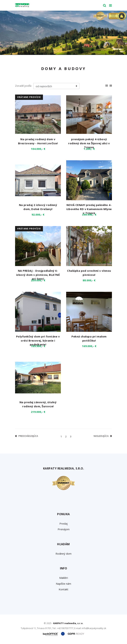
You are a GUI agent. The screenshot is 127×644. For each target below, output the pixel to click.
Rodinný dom (63, 554)
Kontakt (63, 589)
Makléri (64, 578)
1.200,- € (89, 149)
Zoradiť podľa (23, 86)
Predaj (63, 524)
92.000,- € (38, 214)
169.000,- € (89, 346)
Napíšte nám (63, 584)
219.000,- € (38, 412)
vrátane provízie (29, 97)
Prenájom (64, 529)
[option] (63, 33)
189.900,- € (38, 346)
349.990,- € (89, 214)
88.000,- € (89, 280)
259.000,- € (38, 280)
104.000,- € (38, 149)
